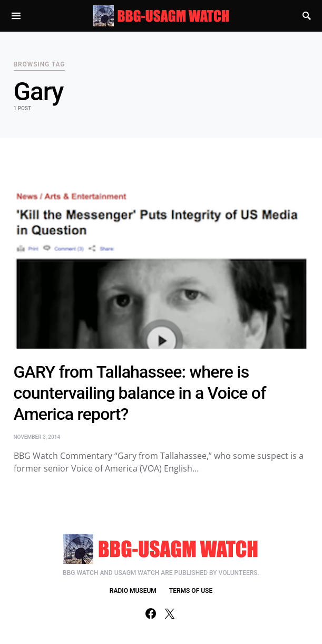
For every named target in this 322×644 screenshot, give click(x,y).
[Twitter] (170, 613)
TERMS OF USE (191, 591)
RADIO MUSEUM (133, 591)
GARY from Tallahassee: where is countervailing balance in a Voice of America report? (140, 393)
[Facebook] (151, 613)
